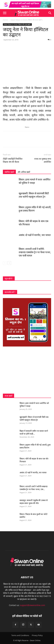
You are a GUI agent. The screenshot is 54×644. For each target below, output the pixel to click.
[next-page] (9, 263)
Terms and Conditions (20, 635)
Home (5, 20)
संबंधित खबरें (9, 172)
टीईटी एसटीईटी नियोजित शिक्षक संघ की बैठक (13, 160)
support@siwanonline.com (33, 605)
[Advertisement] (27, 370)
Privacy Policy (37, 635)
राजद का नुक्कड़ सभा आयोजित (43, 160)
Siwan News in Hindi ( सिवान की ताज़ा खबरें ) (27, 20)
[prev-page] (5, 263)
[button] (5, 13)
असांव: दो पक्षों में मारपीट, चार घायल (35, 235)
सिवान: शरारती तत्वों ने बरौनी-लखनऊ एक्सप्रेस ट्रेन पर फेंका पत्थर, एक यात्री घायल (35, 252)
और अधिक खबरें (24, 172)
